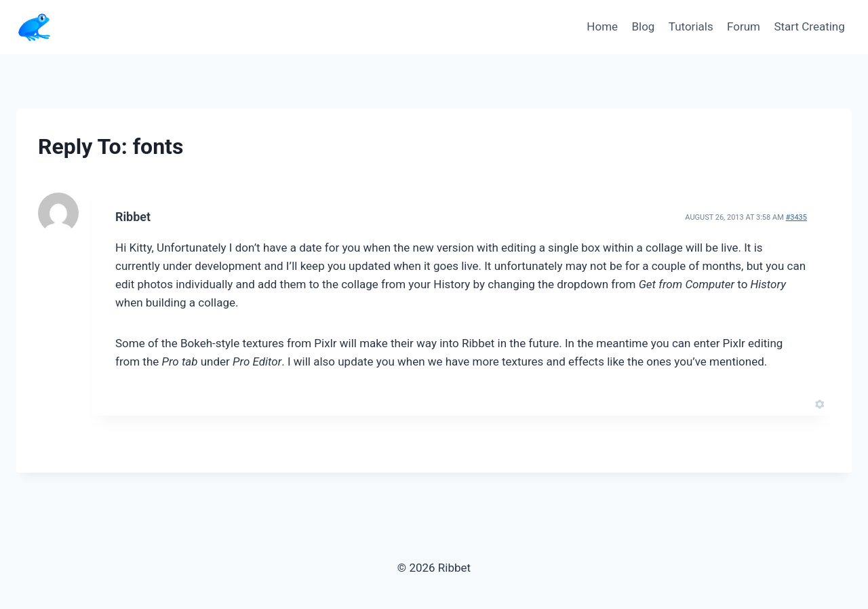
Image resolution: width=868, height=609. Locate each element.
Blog (643, 26)
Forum (744, 26)
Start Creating (809, 26)
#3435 (796, 217)
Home (602, 26)
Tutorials (691, 26)
